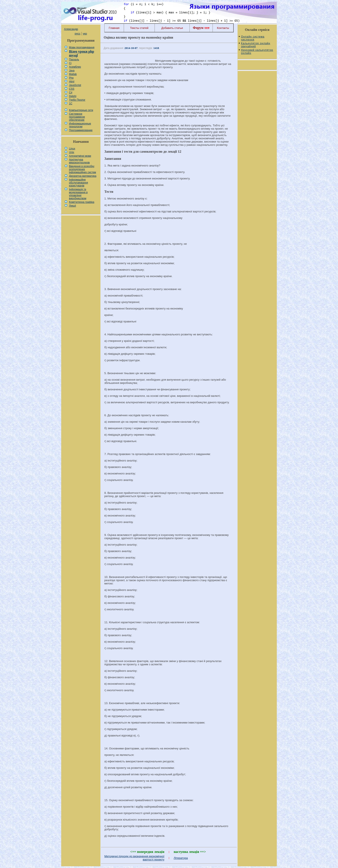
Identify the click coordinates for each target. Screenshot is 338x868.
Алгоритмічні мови (80, 156)
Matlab (73, 74)
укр (85, 34)
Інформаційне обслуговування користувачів (78, 183)
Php (71, 78)
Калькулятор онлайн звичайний (256, 45)
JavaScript (75, 85)
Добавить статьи (172, 28)
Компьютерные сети (81, 110)
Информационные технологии (80, 125)
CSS (72, 89)
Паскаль (74, 60)
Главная (114, 28)
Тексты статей (139, 28)
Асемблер (75, 67)
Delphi (73, 96)
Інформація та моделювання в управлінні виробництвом (78, 194)
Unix (72, 152)
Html (72, 82)
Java (72, 71)
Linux (72, 149)
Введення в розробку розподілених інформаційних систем (82, 169)
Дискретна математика (83, 176)
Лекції (73, 206)
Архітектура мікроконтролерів (79, 161)
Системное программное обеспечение (77, 117)
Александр (71, 29)
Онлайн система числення (253, 38)
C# (71, 93)
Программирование (81, 130)
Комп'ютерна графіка (82, 202)
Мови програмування (82, 47)
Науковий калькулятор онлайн (257, 52)
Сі (70, 63)
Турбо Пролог (77, 100)
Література (181, 858)
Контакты (223, 28)
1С (71, 104)
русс (77, 34)
